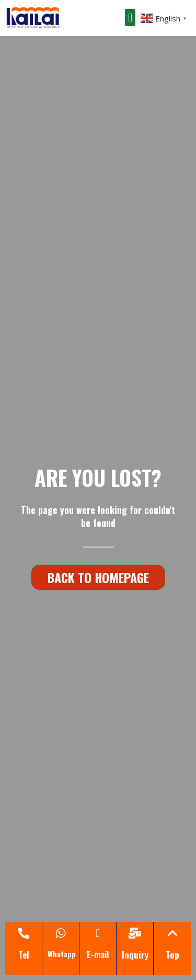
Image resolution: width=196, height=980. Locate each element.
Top (172, 955)
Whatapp (62, 954)
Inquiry (135, 955)
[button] (130, 17)
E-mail (98, 954)
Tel (24, 955)
